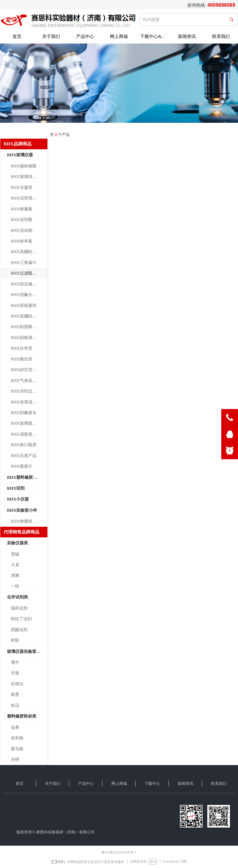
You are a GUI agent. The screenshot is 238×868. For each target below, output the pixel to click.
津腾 (15, 576)
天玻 (15, 673)
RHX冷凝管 (22, 187)
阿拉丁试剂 (21, 619)
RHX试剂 (16, 488)
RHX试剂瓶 (22, 220)
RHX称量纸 (22, 521)
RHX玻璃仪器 (20, 155)
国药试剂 (19, 608)
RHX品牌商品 (18, 144)
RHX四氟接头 (24, 413)
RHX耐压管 (22, 359)
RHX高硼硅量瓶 (26, 316)
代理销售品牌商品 (21, 532)
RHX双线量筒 (24, 306)
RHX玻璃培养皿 (26, 177)
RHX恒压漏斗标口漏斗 (29, 284)
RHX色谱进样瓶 (26, 402)
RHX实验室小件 (22, 510)
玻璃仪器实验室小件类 (27, 651)
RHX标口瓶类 (24, 445)
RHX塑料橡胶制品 (24, 477)
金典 (15, 727)
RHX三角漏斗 (24, 263)
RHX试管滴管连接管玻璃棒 (29, 198)
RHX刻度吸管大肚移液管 (29, 327)
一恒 (15, 586)
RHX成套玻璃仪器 (28, 434)
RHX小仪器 (18, 499)
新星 (15, 694)
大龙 (15, 565)
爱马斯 (17, 749)
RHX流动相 (22, 230)
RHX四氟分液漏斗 (28, 295)
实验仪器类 (17, 543)
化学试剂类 (17, 597)
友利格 (17, 738)
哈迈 (15, 705)
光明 (15, 759)
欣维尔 (17, 684)
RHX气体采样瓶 (26, 381)
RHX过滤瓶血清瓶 (28, 273)
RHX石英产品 (24, 456)
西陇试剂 (19, 630)
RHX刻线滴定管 (26, 338)
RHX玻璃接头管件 (28, 423)
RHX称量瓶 (22, 209)
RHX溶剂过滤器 (26, 391)
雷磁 (15, 554)
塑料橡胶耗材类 (22, 716)
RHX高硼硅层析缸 (28, 252)
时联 (15, 640)
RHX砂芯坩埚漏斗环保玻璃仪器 (29, 370)
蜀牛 (15, 662)
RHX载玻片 (22, 466)
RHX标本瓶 (22, 241)
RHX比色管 (22, 348)
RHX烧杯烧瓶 (24, 166)
